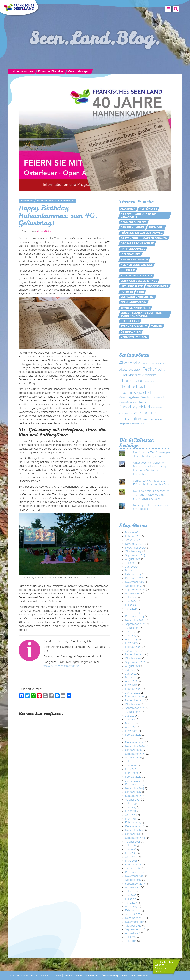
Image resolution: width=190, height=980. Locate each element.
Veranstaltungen (79, 71)
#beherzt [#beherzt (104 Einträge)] (128, 363)
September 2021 (135, 708)
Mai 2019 (130, 811)
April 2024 (131, 609)
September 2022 (135, 662)
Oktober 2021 (133, 704)
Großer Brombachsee (137, 244)
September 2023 (135, 624)
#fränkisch (27, 201)
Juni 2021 (131, 719)
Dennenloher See (134, 222)
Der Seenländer (133, 227)
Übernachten (131, 332)
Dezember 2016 (135, 918)
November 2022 (135, 654)
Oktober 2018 (133, 834)
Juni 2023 (131, 635)
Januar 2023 (133, 651)
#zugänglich (67, 201)
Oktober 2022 (133, 658)
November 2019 (135, 788)
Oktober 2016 (133, 926)
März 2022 (131, 685)
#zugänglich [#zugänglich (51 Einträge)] (130, 419)
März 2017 (131, 907)
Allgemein (128, 209)
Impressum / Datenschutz (135, 976)
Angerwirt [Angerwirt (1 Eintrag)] (145, 420)
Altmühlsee (148, 209)
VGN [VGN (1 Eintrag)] (142, 424)
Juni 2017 (131, 895)
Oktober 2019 (133, 792)
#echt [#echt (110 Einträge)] (148, 369)
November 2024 (135, 582)
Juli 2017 (130, 891)
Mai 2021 (130, 723)
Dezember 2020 (135, 742)
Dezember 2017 (135, 872)
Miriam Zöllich (44, 231)
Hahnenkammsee (22, 71)
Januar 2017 (132, 914)
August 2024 (133, 593)
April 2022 (131, 681)
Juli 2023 (131, 632)
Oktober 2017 (133, 880)
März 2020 (132, 773)
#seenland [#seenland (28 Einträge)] (138, 402)
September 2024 (135, 589)
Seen (140, 292)
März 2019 (131, 819)
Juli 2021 (130, 716)
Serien (79, 976)
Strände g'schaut (134, 326)
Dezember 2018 (135, 826)
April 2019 (131, 815)
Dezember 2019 (135, 784)
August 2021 (133, 712)
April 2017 (131, 903)
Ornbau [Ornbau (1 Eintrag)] (137, 424)
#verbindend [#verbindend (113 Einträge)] (144, 413)
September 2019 (135, 796)
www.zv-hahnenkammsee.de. (61, 666)
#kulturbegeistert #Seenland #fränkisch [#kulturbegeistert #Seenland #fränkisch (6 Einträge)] (142, 397)
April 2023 (131, 639)
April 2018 (131, 857)
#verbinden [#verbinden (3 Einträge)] (125, 413)
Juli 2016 (130, 937)
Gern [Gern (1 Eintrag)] (152, 420)
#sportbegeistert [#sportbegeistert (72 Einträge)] (135, 407)
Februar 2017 (133, 910)
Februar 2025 (133, 574)
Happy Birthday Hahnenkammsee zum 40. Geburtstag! (58, 216)
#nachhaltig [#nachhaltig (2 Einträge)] (124, 402)
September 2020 (135, 754)
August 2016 (133, 933)
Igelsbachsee (131, 254)
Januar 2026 (133, 540)
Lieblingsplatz (132, 286)
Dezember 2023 (135, 616)
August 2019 (133, 800)
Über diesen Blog (110, 976)
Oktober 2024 (133, 586)
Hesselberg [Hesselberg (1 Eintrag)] (158, 420)
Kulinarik (128, 270)
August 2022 (133, 666)
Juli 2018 (130, 845)
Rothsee (127, 292)
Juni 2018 (131, 849)
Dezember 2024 (135, 578)
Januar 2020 (133, 781)
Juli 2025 (131, 563)
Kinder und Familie (134, 260)
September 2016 (135, 929)
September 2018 (135, 838)
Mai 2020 (131, 769)
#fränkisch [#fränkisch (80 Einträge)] (129, 381)
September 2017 (135, 884)
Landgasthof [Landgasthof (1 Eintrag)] (124, 424)
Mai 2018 (131, 853)
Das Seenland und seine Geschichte (138, 215)
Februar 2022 (133, 689)
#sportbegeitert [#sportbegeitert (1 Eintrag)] (157, 408)
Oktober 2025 (133, 551)
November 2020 (135, 746)
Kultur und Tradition (51, 71)
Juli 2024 (131, 597)
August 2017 (133, 887)
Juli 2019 (130, 803)
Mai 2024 (131, 605)
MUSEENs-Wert (158, 286)
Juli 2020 (131, 761)
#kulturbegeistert (47, 201)
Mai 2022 (131, 677)
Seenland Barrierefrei (137, 297)
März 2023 (131, 643)
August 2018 (133, 842)
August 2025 (133, 559)
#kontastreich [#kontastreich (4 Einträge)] (147, 381)
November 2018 (135, 830)
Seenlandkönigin (134, 302)
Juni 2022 (131, 674)
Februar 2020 (133, 777)
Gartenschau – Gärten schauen (144, 238)
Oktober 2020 (133, 750)
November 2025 (135, 548)
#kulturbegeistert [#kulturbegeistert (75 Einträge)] (135, 392)
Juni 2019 (131, 807)
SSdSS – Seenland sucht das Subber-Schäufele (141, 314)
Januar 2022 (132, 693)
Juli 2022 (130, 670)
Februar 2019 (133, 822)
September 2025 (135, 555)
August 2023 (133, 628)
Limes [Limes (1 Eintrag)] (132, 424)
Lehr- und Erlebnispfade (139, 281)
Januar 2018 (132, 868)
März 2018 (131, 861)
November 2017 (135, 876)
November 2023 (135, 620)
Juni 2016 (131, 941)
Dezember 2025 (135, 544)
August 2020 (133, 758)
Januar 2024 (133, 612)
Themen (157, 326)
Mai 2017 (130, 899)
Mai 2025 (131, 570)
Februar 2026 (133, 536)
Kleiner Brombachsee (137, 265)
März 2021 (131, 731)
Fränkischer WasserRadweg (142, 233)
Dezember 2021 (134, 696)
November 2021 (135, 700)
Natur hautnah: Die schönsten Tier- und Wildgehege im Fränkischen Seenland (151, 495)
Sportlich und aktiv (135, 308)
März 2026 (132, 532)
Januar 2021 (132, 738)
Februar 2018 (133, 864)
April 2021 (131, 727)
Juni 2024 (131, 601)
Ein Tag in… (156, 227)
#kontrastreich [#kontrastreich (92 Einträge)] (133, 386)
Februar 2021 (133, 735)
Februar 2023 (133, 647)
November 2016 (135, 922)
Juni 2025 (131, 567)
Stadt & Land (130, 321)
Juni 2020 (131, 765)
